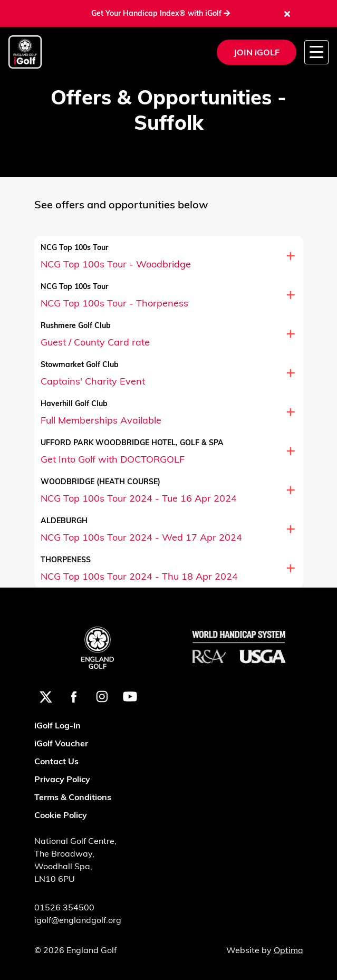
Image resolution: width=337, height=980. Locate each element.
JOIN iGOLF (257, 52)
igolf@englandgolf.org (78, 920)
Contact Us (56, 761)
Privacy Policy (62, 779)
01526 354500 (64, 907)
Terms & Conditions (73, 797)
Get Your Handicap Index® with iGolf (161, 13)
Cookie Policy (61, 815)
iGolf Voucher (61, 743)
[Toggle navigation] (316, 52)
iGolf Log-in (57, 725)
